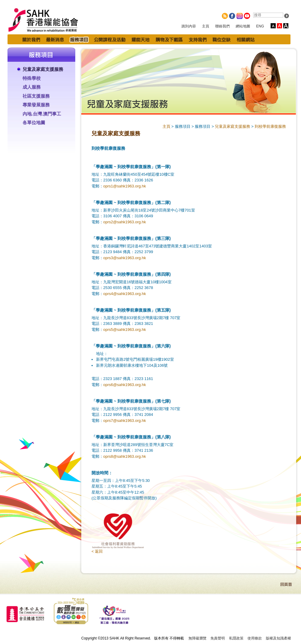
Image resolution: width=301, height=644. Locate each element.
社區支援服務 (36, 96)
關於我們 (31, 39)
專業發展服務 (36, 105)
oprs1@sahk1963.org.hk (125, 186)
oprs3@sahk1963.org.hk (125, 258)
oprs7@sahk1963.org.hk (125, 421)
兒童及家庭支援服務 (43, 69)
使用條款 (255, 638)
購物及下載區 (169, 39)
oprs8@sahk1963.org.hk (125, 456)
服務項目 (79, 39)
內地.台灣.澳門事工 (42, 114)
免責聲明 (218, 638)
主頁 (206, 26)
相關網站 (246, 39)
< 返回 (97, 551)
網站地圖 (243, 26)
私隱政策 (236, 638)
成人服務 (32, 87)
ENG (260, 26)
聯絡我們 (222, 26)
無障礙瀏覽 (197, 638)
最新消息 (55, 39)
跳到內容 (189, 26)
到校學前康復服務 (270, 126)
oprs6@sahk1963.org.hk (125, 385)
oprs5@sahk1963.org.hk (125, 330)
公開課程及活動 (110, 39)
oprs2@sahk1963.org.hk (125, 222)
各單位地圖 (34, 123)
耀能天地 (141, 39)
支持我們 (198, 39)
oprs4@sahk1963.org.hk (125, 294)
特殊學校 (32, 78)
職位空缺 (222, 39)
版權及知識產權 (278, 638)
